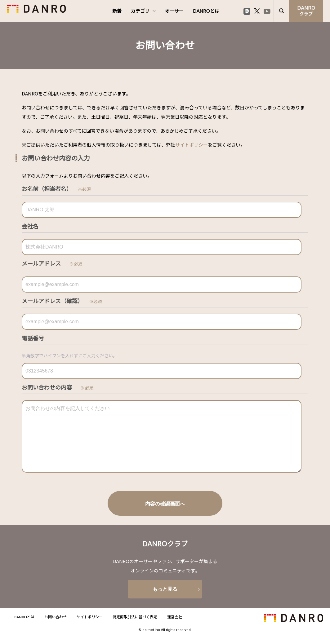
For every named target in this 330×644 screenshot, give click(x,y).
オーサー (174, 11)
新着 (117, 11)
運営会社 (175, 617)
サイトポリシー (192, 145)
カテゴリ (143, 11)
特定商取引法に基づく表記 (135, 617)
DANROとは (206, 11)
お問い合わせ (56, 617)
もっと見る (165, 589)
